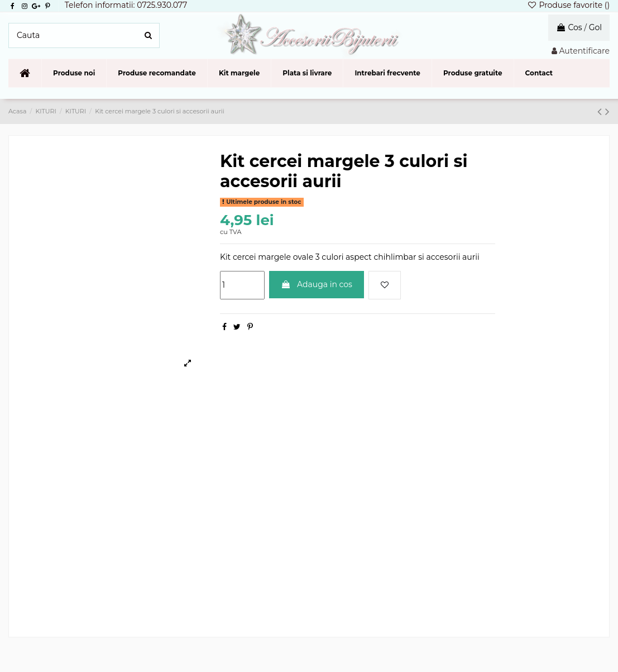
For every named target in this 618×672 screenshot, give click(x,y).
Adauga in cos (317, 284)
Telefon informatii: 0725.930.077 (126, 5)
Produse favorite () (568, 5)
